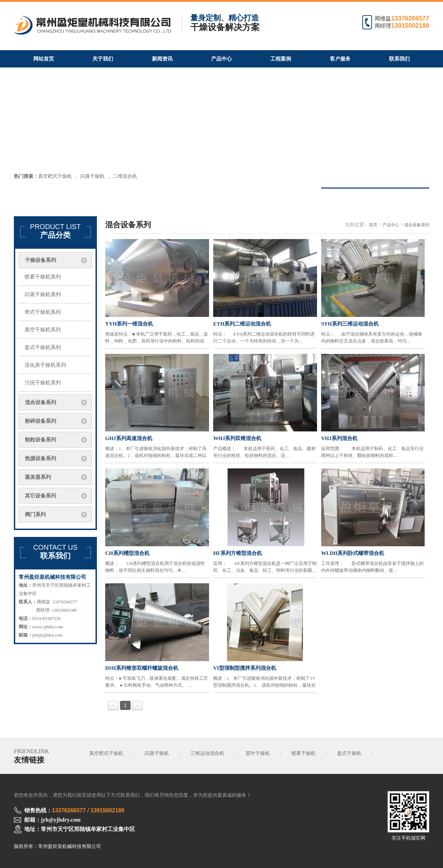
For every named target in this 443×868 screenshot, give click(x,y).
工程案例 (281, 59)
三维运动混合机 (207, 753)
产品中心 (221, 59)
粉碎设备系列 (40, 421)
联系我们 (399, 59)
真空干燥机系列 (43, 330)
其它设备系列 (40, 496)
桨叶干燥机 (258, 753)
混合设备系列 (40, 402)
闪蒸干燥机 (92, 176)
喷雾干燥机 (304, 753)
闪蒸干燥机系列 (43, 294)
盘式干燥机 (349, 753)
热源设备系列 (40, 458)
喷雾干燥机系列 (43, 277)
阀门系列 (35, 514)
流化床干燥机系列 (45, 365)
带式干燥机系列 (43, 312)
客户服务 (340, 59)
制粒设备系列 (40, 440)
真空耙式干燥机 (55, 176)
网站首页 (44, 59)
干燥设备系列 (40, 260)
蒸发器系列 (38, 477)
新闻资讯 (162, 59)
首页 (373, 225)
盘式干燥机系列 (43, 347)
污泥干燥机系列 (43, 383)
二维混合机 (125, 176)
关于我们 (103, 59)
